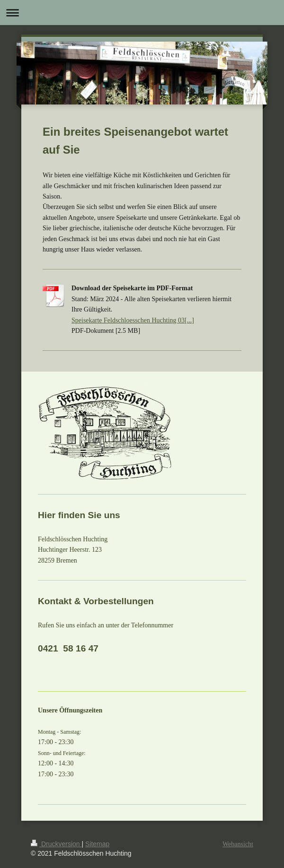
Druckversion (56, 844)
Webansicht (238, 844)
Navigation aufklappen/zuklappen (142, 13)
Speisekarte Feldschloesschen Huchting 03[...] (133, 320)
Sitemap (97, 844)
